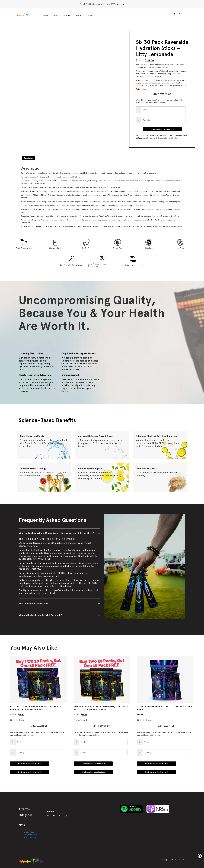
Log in (26, 829)
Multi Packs (172, 138)
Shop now (120, 4)
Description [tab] (28, 158)
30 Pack (149, 138)
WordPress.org (30, 837)
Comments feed (31, 835)
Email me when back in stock (162, 129)
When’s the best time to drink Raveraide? (41, 615)
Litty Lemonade (160, 138)
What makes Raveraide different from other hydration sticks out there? (56, 533)
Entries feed (29, 832)
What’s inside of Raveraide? (33, 603)
